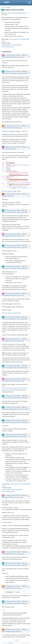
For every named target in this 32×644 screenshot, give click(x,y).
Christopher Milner (8, 57)
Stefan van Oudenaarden (14, 13)
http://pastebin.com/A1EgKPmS (12, 313)
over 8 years (20, 437)
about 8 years (17, 554)
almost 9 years (17, 381)
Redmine (11, 643)
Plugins (8, 7)
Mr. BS (4, 149)
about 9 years (17, 57)
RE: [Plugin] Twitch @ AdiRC (12, 55)
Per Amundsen (6, 128)
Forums (3, 7)
